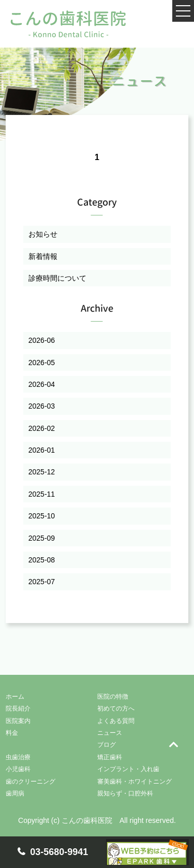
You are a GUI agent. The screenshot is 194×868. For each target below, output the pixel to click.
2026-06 (42, 340)
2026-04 (42, 384)
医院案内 (18, 721)
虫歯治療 (18, 757)
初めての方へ (116, 708)
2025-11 (42, 494)
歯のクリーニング (31, 782)
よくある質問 (116, 721)
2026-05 (42, 363)
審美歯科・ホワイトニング (135, 782)
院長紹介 (18, 708)
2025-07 (42, 582)
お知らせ (43, 234)
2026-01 (42, 450)
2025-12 (42, 472)
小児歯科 (18, 769)
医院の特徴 (113, 697)
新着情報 (43, 256)
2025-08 (42, 560)
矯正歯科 (110, 757)
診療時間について (57, 278)
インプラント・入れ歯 (128, 769)
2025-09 (42, 538)
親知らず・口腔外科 (125, 793)
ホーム (15, 697)
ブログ (107, 745)
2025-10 (42, 516)
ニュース (110, 733)
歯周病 (15, 793)
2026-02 (42, 428)
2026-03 (42, 406)
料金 (12, 733)
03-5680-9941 (59, 852)
